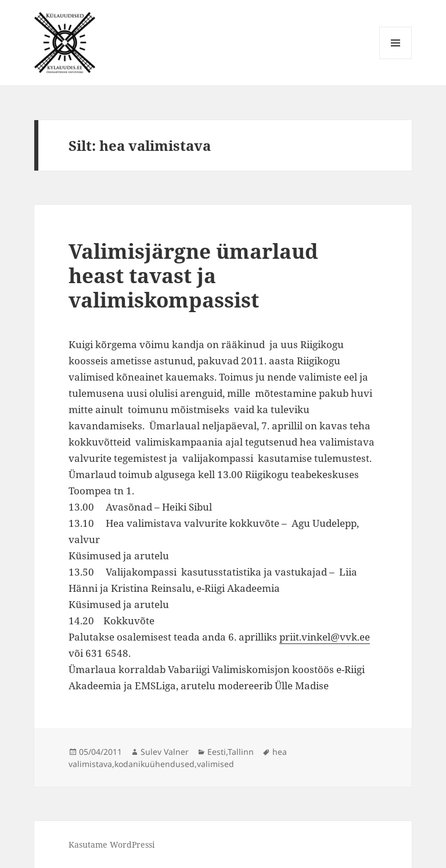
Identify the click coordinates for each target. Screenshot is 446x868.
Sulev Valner (165, 752)
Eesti (217, 752)
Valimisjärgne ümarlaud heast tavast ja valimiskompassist (193, 275)
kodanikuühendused (154, 764)
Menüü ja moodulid (396, 59)
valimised (215, 764)
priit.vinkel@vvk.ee (325, 637)
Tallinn (241, 752)
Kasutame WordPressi (111, 845)
